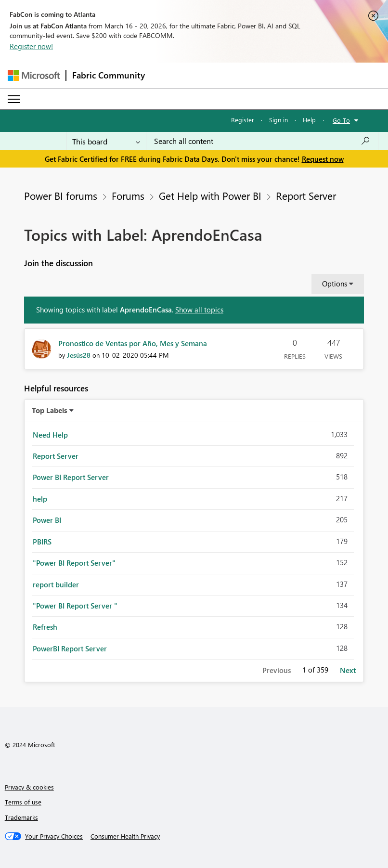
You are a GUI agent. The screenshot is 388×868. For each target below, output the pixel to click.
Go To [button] (341, 120)
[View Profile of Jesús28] (79, 355)
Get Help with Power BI (210, 195)
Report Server (306, 195)
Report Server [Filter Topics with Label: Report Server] (56, 456)
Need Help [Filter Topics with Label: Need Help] (50, 435)
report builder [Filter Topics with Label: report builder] (56, 584)
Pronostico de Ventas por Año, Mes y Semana (133, 343)
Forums (128, 195)
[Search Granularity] (106, 141)
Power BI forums (61, 195)
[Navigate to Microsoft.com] (34, 75)
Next (348, 670)
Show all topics (199, 310)
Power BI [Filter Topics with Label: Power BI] (47, 520)
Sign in (278, 120)
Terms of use (23, 802)
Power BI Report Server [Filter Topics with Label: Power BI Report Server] (71, 477)
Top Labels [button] (50, 410)
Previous (277, 670)
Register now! (31, 46)
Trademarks (21, 817)
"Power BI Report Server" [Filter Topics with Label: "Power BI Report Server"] (74, 563)
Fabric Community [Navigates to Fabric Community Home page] (109, 75)
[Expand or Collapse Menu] (14, 99)
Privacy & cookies (29, 787)
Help (309, 120)
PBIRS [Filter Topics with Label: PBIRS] (42, 542)
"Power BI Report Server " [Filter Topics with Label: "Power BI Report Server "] (75, 606)
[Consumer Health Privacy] (125, 836)
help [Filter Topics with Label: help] (40, 499)
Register (243, 120)
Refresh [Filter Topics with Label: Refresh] (45, 627)
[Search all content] (262, 141)
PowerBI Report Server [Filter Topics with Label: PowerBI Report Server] (70, 648)
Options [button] (335, 284)
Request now (323, 159)
